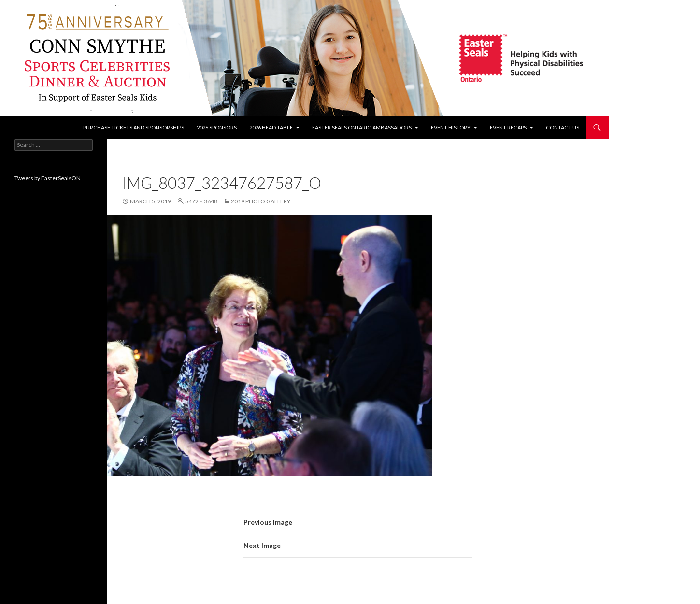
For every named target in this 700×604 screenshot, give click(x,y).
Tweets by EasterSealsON (48, 178)
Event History (451, 127)
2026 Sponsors (217, 127)
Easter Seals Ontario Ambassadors (362, 127)
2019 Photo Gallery (261, 201)
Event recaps (508, 127)
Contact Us (563, 127)
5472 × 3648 (201, 201)
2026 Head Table (271, 127)
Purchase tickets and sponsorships (134, 127)
